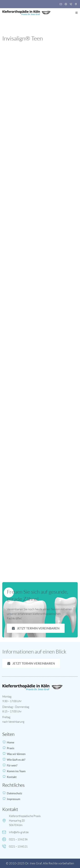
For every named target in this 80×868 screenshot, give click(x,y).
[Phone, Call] (71, 4)
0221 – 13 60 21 (18, 846)
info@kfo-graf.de (19, 832)
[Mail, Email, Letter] (61, 4)
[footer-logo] (33, 685)
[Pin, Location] (76, 4)
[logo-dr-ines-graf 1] (27, 12)
